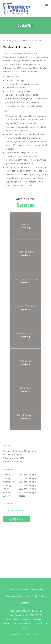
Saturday (22, 492)
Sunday (22, 496)
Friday (22, 489)
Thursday (22, 485)
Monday (22, 475)
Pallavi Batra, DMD (10, 41)
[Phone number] (16, 510)
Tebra (37, 634)
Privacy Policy (38, 589)
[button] (47, 5)
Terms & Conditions (15, 596)
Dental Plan (37, 41)
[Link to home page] (21, 8)
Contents (25, 41)
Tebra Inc (25, 589)
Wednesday (22, 482)
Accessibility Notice (36, 596)
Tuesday (22, 478)
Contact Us (26, 603)
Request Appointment (16, 519)
